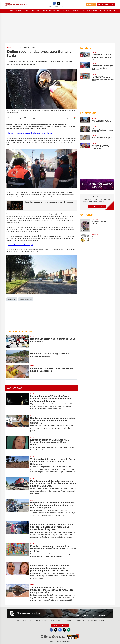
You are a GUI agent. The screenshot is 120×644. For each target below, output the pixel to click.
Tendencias (74, 11)
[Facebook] (54, 3)
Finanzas (38, 11)
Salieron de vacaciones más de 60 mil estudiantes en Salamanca (31, 133)
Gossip (60, 11)
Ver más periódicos (106, 4)
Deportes (101, 11)
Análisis (45, 11)
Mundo (31, 11)
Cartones (53, 11)
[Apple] (64, 630)
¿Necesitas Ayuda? (60, 625)
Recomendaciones (26, 299)
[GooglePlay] (69, 630)
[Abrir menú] (6, 11)
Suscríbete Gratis (97, 207)
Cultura (66, 11)
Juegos (109, 11)
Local (12, 11)
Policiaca (18, 11)
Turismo (94, 11)
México (25, 11)
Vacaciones (12, 299)
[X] (59, 3)
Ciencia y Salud (85, 11)
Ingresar (91, 4)
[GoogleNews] (60, 630)
